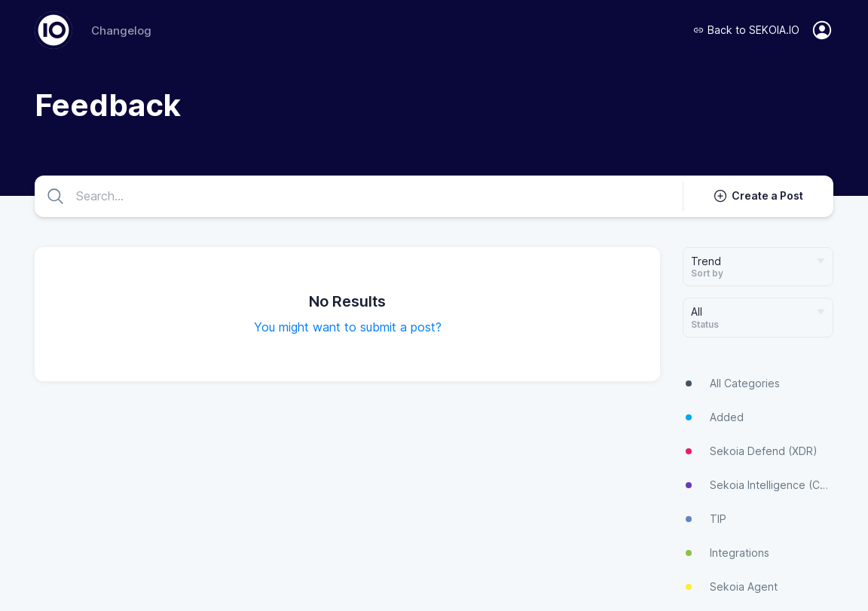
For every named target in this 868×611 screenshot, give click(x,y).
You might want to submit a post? (348, 327)
